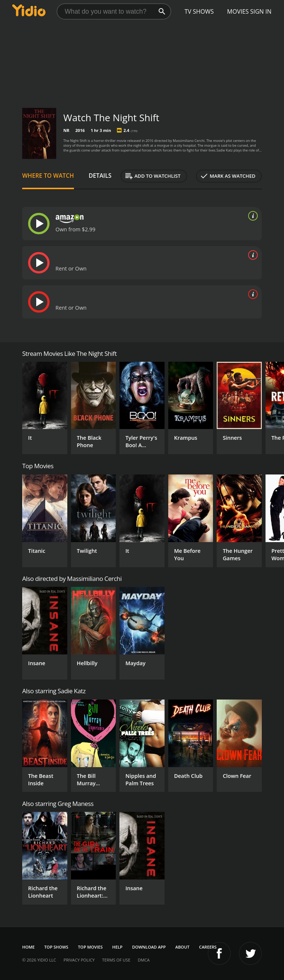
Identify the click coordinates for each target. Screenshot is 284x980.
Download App (149, 947)
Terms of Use (116, 960)
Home (28, 947)
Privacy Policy (79, 960)
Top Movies (90, 947)
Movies (238, 11)
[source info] (251, 216)
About (182, 947)
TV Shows (199, 11)
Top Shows (56, 947)
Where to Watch (48, 176)
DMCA (143, 960)
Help (118, 947)
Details (100, 176)
